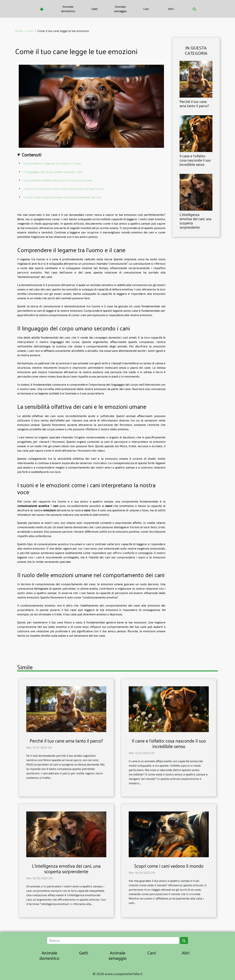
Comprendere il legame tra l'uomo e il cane (52, 163)
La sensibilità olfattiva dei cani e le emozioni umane (58, 180)
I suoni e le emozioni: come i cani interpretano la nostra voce (64, 189)
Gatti (95, 9)
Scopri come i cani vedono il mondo (169, 866)
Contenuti (32, 155)
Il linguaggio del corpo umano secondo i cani (53, 172)
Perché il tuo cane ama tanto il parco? (194, 104)
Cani (146, 9)
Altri (171, 9)
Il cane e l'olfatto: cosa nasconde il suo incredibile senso (195, 160)
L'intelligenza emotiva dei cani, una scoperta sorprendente (195, 221)
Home (19, 31)
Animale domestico (68, 9)
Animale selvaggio (120, 9)
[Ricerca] (113, 940)
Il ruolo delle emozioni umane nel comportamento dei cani (62, 197)
